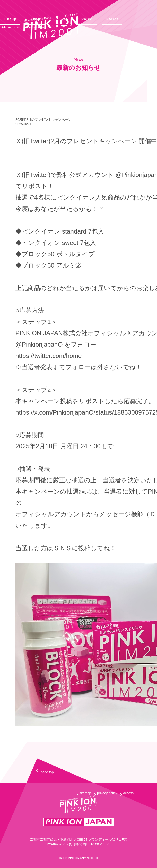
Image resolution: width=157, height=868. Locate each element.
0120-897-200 (55, 844)
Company (36, 27)
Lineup (10, 19)
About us (10, 27)
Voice (87, 19)
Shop (36, 19)
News (61, 19)
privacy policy (107, 793)
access (128, 793)
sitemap (85, 793)
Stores (112, 19)
